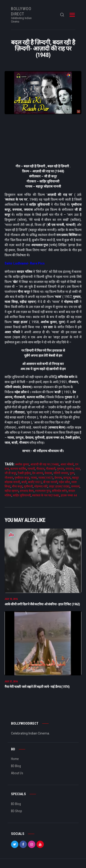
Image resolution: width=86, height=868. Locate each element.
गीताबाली (51, 469)
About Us (17, 773)
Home (15, 759)
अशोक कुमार (22, 464)
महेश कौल (64, 482)
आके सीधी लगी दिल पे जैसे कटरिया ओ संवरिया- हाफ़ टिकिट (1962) (42, 604)
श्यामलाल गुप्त (43, 491)
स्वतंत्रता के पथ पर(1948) (46, 495)
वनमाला (75, 486)
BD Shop (17, 811)
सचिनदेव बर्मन (59, 491)
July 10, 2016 (11, 599)
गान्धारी (31, 469)
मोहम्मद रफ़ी (41, 486)
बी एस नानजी (50, 482)
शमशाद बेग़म (27, 491)
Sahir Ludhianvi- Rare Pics (25, 263)
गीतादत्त (40, 469)
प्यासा (34, 478)
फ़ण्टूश (67, 478)
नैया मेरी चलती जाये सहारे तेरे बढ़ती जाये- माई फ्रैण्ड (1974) (37, 687)
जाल (78, 469)
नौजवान (9, 478)
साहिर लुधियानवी (22, 495)
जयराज (69, 469)
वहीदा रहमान (11, 491)
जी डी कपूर (10, 473)
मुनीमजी (28, 486)
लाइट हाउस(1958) (59, 486)
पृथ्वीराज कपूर (22, 478)
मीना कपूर (17, 486)
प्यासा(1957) (46, 478)
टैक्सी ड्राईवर (24, 473)
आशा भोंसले (67, 464)
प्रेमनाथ (58, 478)
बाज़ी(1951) (35, 482)
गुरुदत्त (60, 469)
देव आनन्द (38, 473)
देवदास (48, 473)
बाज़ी (24, 482)
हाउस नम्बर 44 (69, 495)
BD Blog (16, 766)
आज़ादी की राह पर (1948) (45, 464)
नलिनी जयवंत (61, 473)
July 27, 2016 (11, 682)
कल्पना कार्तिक (18, 469)
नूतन (72, 473)
